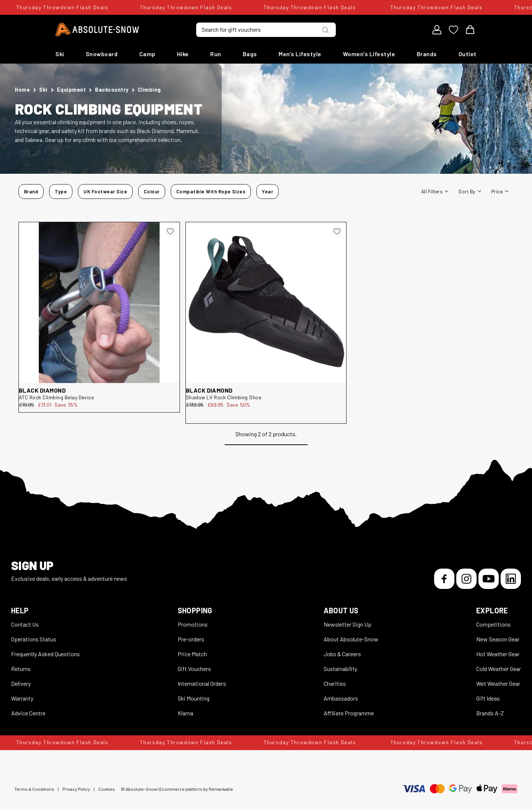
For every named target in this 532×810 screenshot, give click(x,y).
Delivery (21, 683)
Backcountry (112, 90)
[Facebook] (444, 579)
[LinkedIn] (511, 579)
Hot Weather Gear (498, 654)
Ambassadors (341, 698)
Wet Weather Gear (498, 683)
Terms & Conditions (34, 789)
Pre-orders (191, 639)
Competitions (493, 624)
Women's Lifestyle (369, 54)
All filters (435, 191)
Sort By (470, 191)
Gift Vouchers (194, 669)
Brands (427, 54)
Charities (335, 683)
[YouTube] (489, 579)
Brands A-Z (490, 713)
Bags (250, 54)
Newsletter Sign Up (347, 624)
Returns (21, 669)
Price (500, 191)
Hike (183, 54)
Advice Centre (28, 713)
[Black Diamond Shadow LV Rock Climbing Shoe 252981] (266, 303)
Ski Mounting (194, 698)
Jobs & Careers (342, 654)
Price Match (192, 654)
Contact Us (25, 624)
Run (216, 54)
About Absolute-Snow (351, 639)
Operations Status (34, 639)
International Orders (202, 683)
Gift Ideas (488, 698)
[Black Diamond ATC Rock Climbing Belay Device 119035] (99, 303)
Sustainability (340, 669)
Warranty (22, 698)
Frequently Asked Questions (45, 654)
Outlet (468, 54)
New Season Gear (498, 639)
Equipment (71, 90)
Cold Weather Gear (499, 669)
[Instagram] (466, 579)
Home (22, 90)
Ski (60, 54)
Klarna (185, 713)
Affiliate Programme (349, 713)
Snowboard (102, 54)
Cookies (107, 789)
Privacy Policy (76, 789)
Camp (147, 54)
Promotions (193, 624)
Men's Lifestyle (300, 54)
